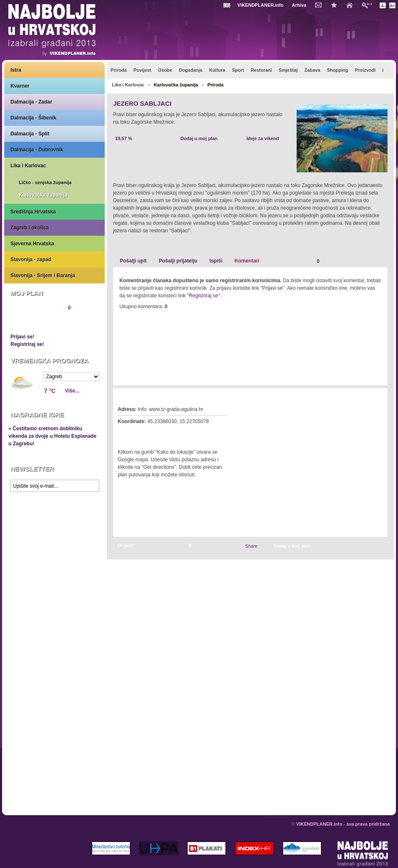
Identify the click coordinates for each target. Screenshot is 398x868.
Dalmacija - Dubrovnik (37, 150)
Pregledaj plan (36, 322)
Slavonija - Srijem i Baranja (43, 275)
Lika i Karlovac (28, 166)
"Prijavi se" (273, 288)
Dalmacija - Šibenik (33, 118)
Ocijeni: (126, 546)
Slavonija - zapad (31, 260)
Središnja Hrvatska (33, 212)
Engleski (228, 5)
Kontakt (320, 5)
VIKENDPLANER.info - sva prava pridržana (343, 824)
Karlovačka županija (43, 195)
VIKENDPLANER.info (261, 5)
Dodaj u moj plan (199, 138)
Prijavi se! (22, 337)
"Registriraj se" (203, 296)
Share (251, 546)
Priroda (216, 85)
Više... (72, 391)
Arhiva (299, 5)
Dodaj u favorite (336, 5)
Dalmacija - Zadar (31, 102)
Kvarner (20, 86)
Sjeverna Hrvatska (32, 244)
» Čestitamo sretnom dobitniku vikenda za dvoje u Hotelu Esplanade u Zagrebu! (52, 436)
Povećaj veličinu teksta (392, 5)
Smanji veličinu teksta (383, 5)
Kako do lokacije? (143, 433)
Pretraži (369, 5)
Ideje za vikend (263, 138)
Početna (351, 5)
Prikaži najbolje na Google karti (54, 546)
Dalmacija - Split (30, 134)
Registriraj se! (27, 344)
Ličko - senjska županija (45, 182)
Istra (16, 70)
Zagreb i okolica (30, 228)
